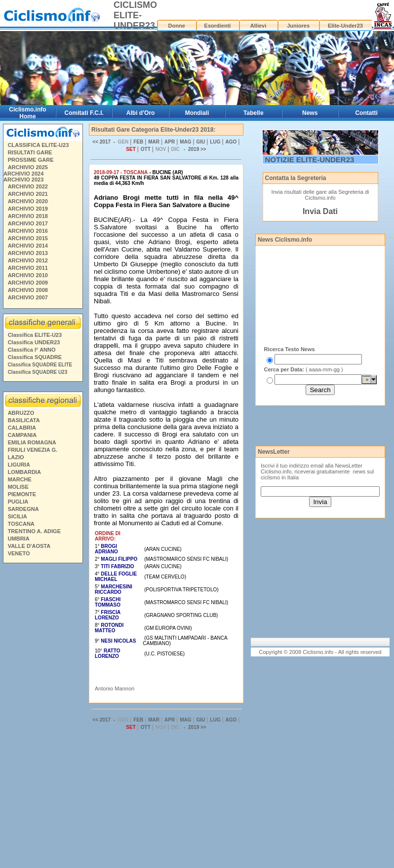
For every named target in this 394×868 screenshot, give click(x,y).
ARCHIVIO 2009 (28, 283)
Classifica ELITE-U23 (35, 335)
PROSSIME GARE (31, 160)
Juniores (298, 26)
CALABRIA (22, 428)
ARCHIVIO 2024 (23, 174)
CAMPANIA (22, 435)
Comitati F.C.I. (84, 113)
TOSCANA (21, 524)
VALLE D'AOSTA (29, 546)
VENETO (19, 553)
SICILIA (18, 516)
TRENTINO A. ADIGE (34, 531)
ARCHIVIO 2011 (28, 268)
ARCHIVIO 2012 (28, 260)
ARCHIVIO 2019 (28, 209)
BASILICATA (24, 420)
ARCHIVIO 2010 (28, 275)
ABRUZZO (21, 413)
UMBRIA (19, 539)
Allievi (258, 26)
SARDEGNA (23, 509)
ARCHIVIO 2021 (28, 194)
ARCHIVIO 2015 (28, 238)
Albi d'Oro (141, 113)
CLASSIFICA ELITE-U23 (39, 145)
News (310, 113)
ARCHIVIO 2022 (28, 186)
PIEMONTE (22, 494)
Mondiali (197, 113)
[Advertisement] (42, 717)
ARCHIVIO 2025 (28, 167)
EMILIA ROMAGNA (32, 442)
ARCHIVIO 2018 (28, 216)
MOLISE (18, 487)
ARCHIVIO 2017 (28, 223)
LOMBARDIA (24, 472)
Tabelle (253, 113)
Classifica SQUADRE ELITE (40, 365)
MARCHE (20, 479)
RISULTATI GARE (30, 152)
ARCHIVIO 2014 (28, 246)
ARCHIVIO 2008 (28, 290)
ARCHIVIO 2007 (28, 297)
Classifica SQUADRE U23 (38, 372)
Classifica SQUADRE (35, 357)
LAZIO (16, 457)
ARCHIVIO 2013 (28, 253)
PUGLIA (18, 502)
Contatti (366, 113)
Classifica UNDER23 (34, 342)
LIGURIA (19, 465)
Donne (177, 26)
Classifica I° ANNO (32, 350)
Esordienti (218, 26)
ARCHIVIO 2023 (23, 180)
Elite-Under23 (345, 26)
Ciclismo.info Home (27, 113)
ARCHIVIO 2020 (28, 201)
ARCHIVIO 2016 (28, 231)
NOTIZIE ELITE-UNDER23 (310, 160)
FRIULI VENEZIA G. (33, 450)
